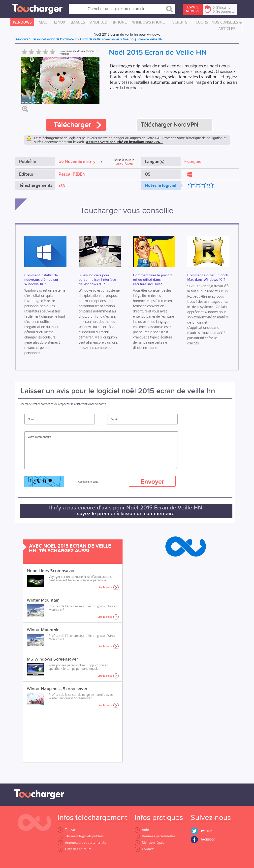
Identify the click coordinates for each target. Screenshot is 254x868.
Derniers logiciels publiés (81, 836)
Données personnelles (155, 836)
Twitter (206, 831)
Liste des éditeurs (75, 849)
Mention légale (150, 843)
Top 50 (66, 830)
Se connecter (226, 12)
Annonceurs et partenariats (82, 843)
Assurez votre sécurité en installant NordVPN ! (124, 142)
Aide (142, 830)
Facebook (208, 840)
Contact (144, 849)
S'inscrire (223, 8)
